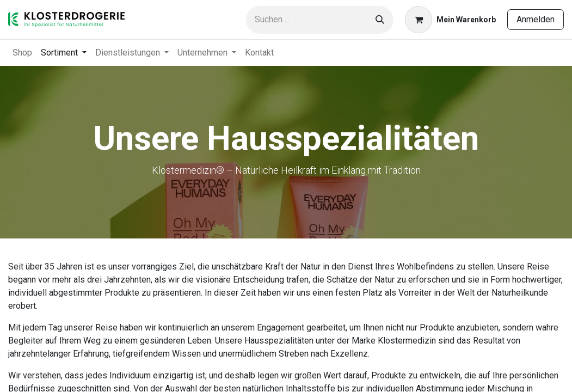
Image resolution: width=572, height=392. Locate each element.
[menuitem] (22, 53)
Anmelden (536, 19)
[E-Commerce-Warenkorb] (450, 20)
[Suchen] (380, 20)
